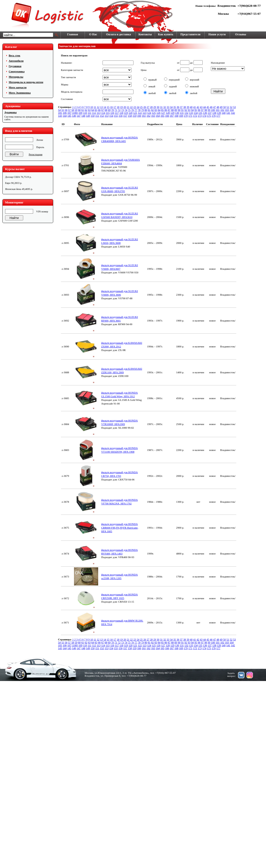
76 (133, 110)
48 (218, 107)
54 (59, 110)
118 (121, 113)
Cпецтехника (17, 71)
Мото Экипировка (20, 93)
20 (125, 107)
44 (204, 107)
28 (151, 107)
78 (139, 110)
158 (130, 116)
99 (209, 110)
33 (168, 107)
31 (161, 107)
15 (108, 107)
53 (234, 107)
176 (214, 116)
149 (88, 116)
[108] (75, 113)
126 (159, 113)
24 (138, 107)
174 (204, 116)
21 (128, 107)
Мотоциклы (16, 77)
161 (144, 116)
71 (116, 110)
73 (122, 110)
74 (126, 110)
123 (144, 113)
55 (63, 110)
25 (141, 107)
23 (135, 107)
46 (211, 107)
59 (76, 110)
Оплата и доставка (118, 34)
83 (156, 110)
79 (143, 110)
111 (89, 113)
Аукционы (11, 112)
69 (109, 110)
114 (103, 113)
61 (83, 110)
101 (218, 110)
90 (179, 110)
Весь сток (15, 55)
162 (149, 116)
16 (111, 107)
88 (173, 110)
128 (168, 113)
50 (225, 107)
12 (98, 107)
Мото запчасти (18, 87)
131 (182, 113)
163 (153, 116)
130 (177, 113)
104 (232, 110)
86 (166, 110)
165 (163, 116)
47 (215, 107)
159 (135, 116)
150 (93, 116)
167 (172, 116)
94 (192, 110)
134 (196, 113)
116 (112, 113)
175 (209, 116)
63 (89, 110)
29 (155, 107)
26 (145, 107)
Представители (190, 34)
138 (214, 113)
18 (118, 107)
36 (178, 107)
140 (224, 113)
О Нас (93, 34)
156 (121, 116)
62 (86, 110)
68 (106, 110)
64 (93, 110)
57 (69, 110)
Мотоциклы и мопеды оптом (26, 82)
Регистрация (36, 154)
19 (122, 107)
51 (228, 107)
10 (92, 107)
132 (187, 113)
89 (176, 110)
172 (195, 116)
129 (173, 113)
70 (113, 110)
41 (195, 107)
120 (131, 113)
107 (70, 113)
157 (125, 116)
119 (126, 113)
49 (221, 107)
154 (111, 116)
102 (222, 110)
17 (115, 107)
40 (191, 107)
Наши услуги (217, 34)
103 (227, 110)
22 (131, 107)
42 (198, 107)
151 (97, 116)
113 (99, 113)
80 (146, 110)
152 (102, 116)
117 (117, 113)
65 (96, 110)
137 (210, 113)
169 (181, 116)
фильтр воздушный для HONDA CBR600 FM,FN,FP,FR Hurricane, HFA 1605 (120, 528)
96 (199, 110)
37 (181, 107)
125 (154, 113)
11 (95, 107)
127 (163, 113)
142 (233, 113)
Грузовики (15, 66)
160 (139, 116)
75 (129, 110)
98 (206, 110)
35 (175, 107)
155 (116, 116)
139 (219, 113)
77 (136, 110)
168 (176, 116)
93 (189, 110)
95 (196, 110)
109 (80, 113)
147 (79, 116)
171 (190, 116)
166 (167, 116)
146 (74, 116)
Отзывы (240, 34)
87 (169, 110)
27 (148, 107)
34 (171, 107)
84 (159, 110)
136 (205, 113)
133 (191, 113)
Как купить (166, 34)
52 (231, 107)
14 (105, 107)
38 (185, 107)
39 (188, 107)
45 (208, 107)
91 (182, 110)
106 (65, 113)
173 (200, 116)
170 (186, 116)
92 (186, 110)
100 (213, 110)
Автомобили (16, 61)
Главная (73, 34)
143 (60, 116)
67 (103, 110)
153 (107, 116)
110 (85, 113)
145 (70, 116)
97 (202, 110)
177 (218, 116)
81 (149, 110)
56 (66, 110)
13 (101, 107)
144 (65, 116)
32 (165, 107)
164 (158, 116)
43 (201, 107)
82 (152, 110)
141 (228, 113)
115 (108, 113)
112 (94, 113)
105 (60, 113)
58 (73, 110)
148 (83, 116)
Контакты (145, 34)
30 (158, 107)
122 (140, 113)
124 (149, 113)
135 (200, 113)
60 (79, 110)
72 (119, 110)
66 (99, 110)
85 (162, 110)
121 (135, 113)
